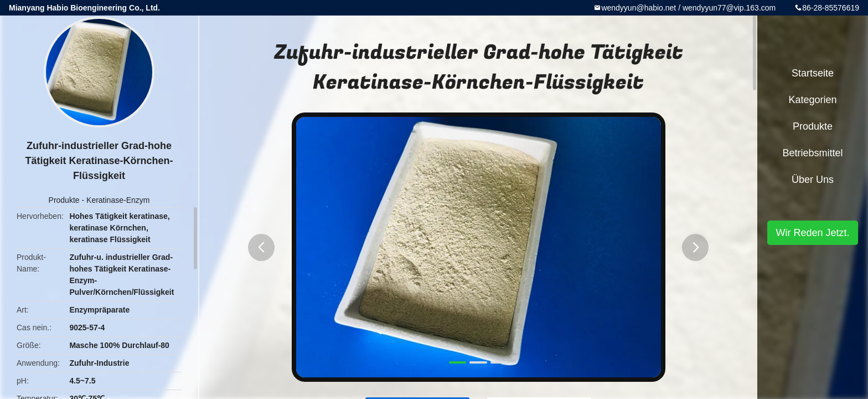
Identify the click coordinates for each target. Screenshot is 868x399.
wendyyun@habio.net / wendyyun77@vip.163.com (688, 8)
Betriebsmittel (812, 153)
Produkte (64, 200)
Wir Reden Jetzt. (812, 233)
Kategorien (812, 100)
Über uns (813, 180)
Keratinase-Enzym (118, 200)
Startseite (813, 73)
